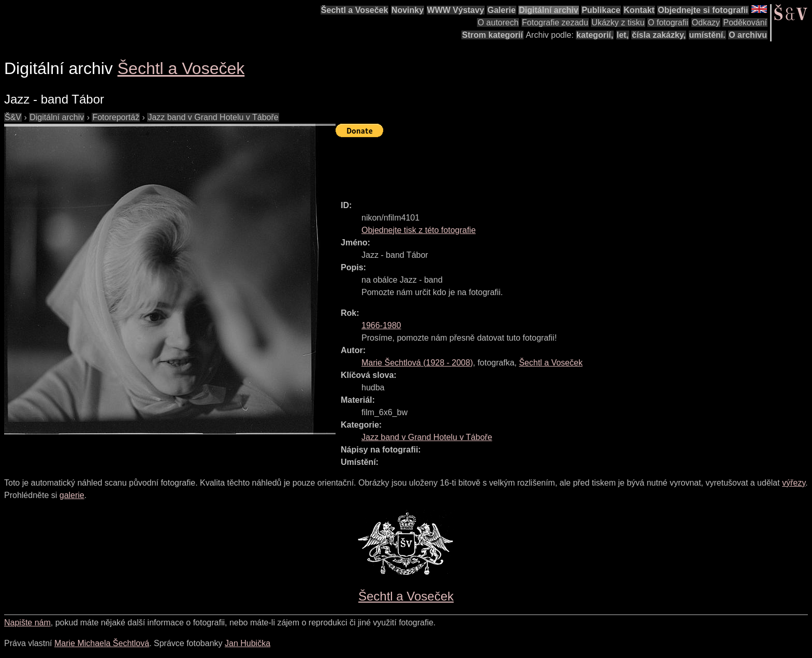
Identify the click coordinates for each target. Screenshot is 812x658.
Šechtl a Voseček (355, 10)
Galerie (501, 10)
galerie (72, 495)
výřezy (794, 483)
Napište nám (27, 623)
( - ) (417, 363)
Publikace (601, 10)
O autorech (498, 23)
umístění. (707, 35)
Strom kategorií (492, 35)
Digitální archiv (549, 10)
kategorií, (595, 35)
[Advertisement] (524, 164)
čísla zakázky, (659, 35)
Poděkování (745, 23)
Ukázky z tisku (618, 23)
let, (623, 35)
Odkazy (706, 23)
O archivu (748, 35)
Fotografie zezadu (555, 23)
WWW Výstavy (456, 10)
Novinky (408, 10)
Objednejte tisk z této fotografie (419, 230)
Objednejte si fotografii (703, 10)
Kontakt (639, 10)
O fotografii (668, 23)
